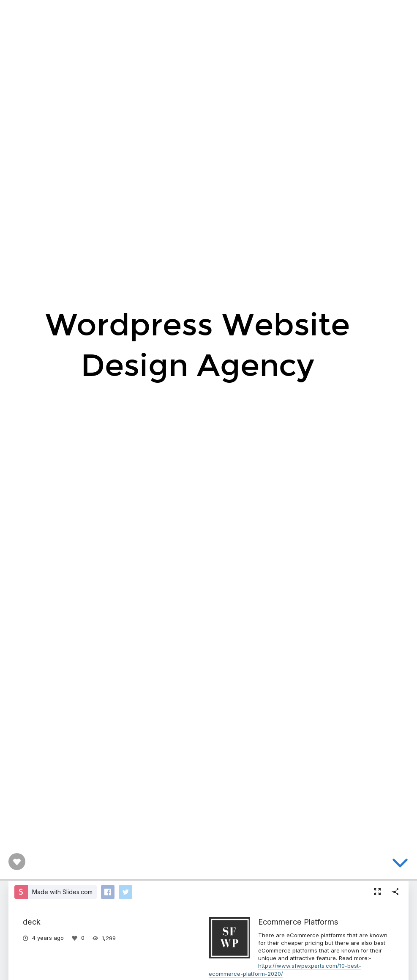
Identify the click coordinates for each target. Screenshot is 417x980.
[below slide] (400, 865)
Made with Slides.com (62, 892)
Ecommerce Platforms (298, 922)
